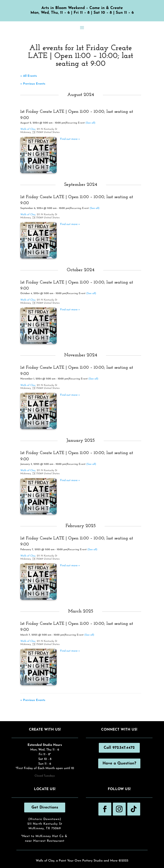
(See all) (90, 123)
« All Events (29, 76)
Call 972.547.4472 (119, 748)
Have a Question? (119, 763)
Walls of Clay (28, 129)
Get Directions (45, 807)
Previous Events (33, 84)
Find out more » (70, 139)
